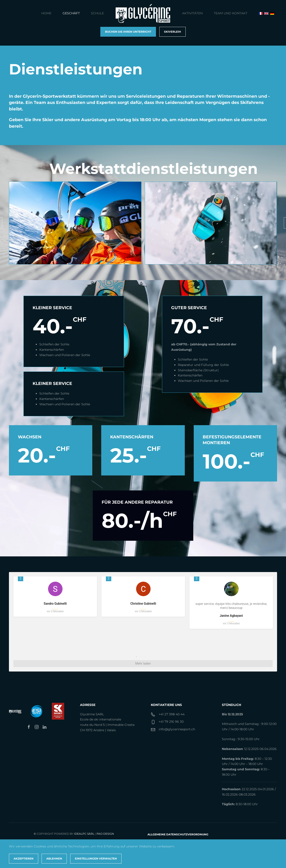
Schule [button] (97, 13)
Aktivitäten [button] (192, 13)
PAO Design (105, 834)
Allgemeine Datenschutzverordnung (178, 834)
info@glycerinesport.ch (177, 729)
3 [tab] (145, 657)
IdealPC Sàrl (84, 834)
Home (46, 13)
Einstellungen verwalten (96, 858)
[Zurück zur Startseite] (143, 13)
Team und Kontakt (231, 13)
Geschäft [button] (71, 13)
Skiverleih (172, 32)
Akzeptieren (24, 858)
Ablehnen (54, 858)
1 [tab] (136, 657)
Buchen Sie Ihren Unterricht (128, 32)
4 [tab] (150, 657)
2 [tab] (141, 657)
